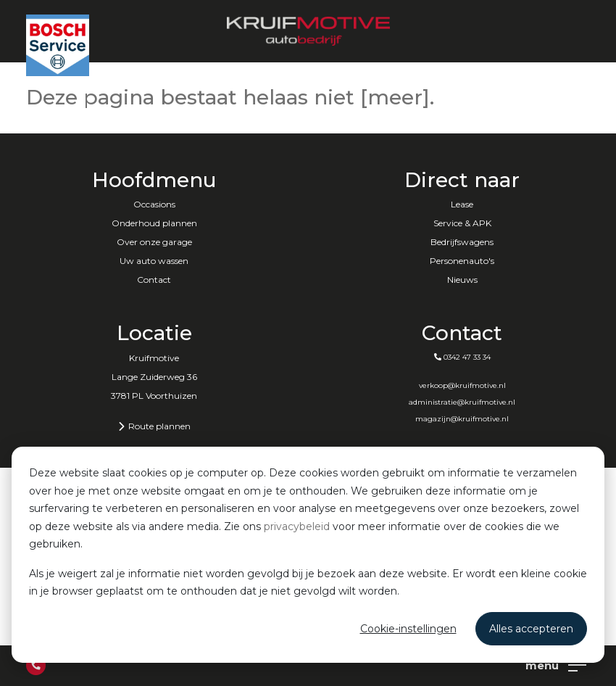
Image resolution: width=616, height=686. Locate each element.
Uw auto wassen (154, 261)
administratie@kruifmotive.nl (462, 402)
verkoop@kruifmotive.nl (462, 385)
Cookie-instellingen (408, 629)
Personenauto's (462, 261)
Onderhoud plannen (154, 223)
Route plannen (154, 426)
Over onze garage (154, 242)
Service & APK (462, 223)
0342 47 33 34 (462, 357)
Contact (154, 280)
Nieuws (462, 280)
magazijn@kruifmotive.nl (462, 419)
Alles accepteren (531, 629)
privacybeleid (297, 526)
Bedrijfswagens (462, 242)
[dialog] (308, 555)
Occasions (154, 204)
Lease (462, 204)
